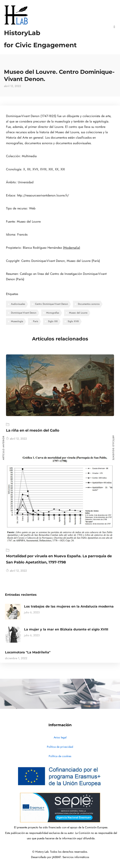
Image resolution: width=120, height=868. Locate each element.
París (36, 321)
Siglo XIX (53, 321)
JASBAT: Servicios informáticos (71, 857)
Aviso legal (60, 737)
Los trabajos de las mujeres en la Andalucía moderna (69, 606)
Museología (17, 321)
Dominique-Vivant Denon (24, 313)
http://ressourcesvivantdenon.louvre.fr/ (43, 195)
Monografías (53, 313)
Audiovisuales (18, 304)
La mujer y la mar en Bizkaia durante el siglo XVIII (66, 629)
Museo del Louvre (78, 313)
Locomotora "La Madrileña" (28, 652)
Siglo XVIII (73, 321)
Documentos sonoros (89, 304)
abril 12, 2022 (16, 439)
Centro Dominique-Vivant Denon (51, 304)
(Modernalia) (72, 248)
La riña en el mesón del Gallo (33, 430)
